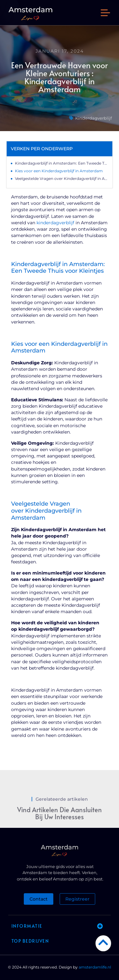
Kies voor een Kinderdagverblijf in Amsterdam (59, 171)
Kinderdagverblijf (94, 118)
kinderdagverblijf (55, 223)
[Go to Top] (103, 942)
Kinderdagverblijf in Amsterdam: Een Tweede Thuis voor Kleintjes (62, 163)
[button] (105, 14)
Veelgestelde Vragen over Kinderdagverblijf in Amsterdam (62, 178)
